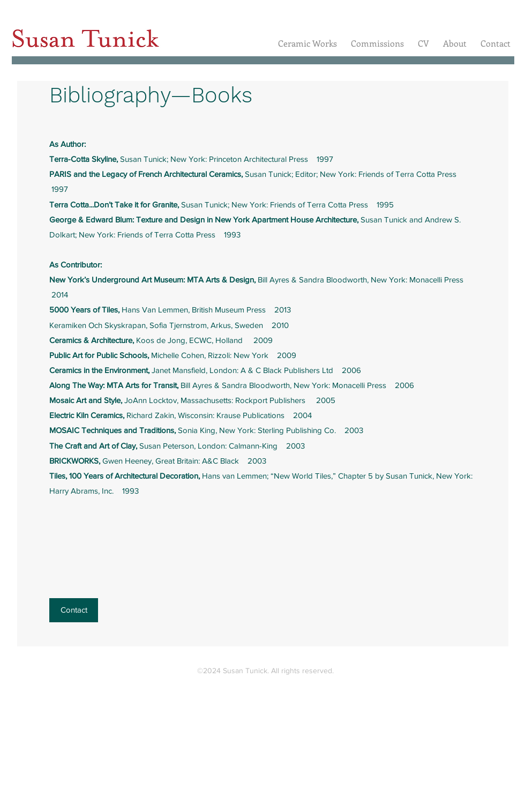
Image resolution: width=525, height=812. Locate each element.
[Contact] (74, 610)
